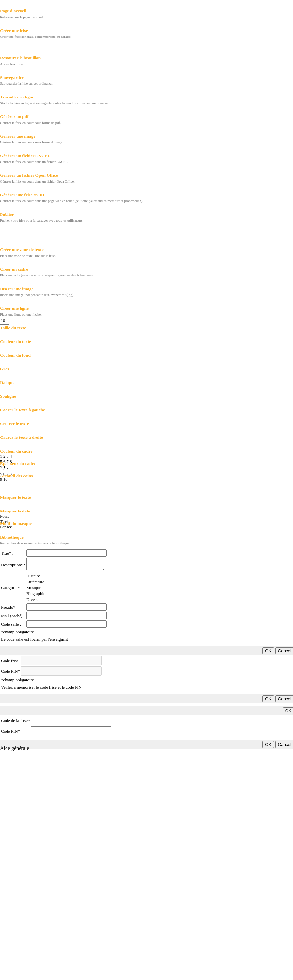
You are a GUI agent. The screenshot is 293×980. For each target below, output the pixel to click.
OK (268, 651)
